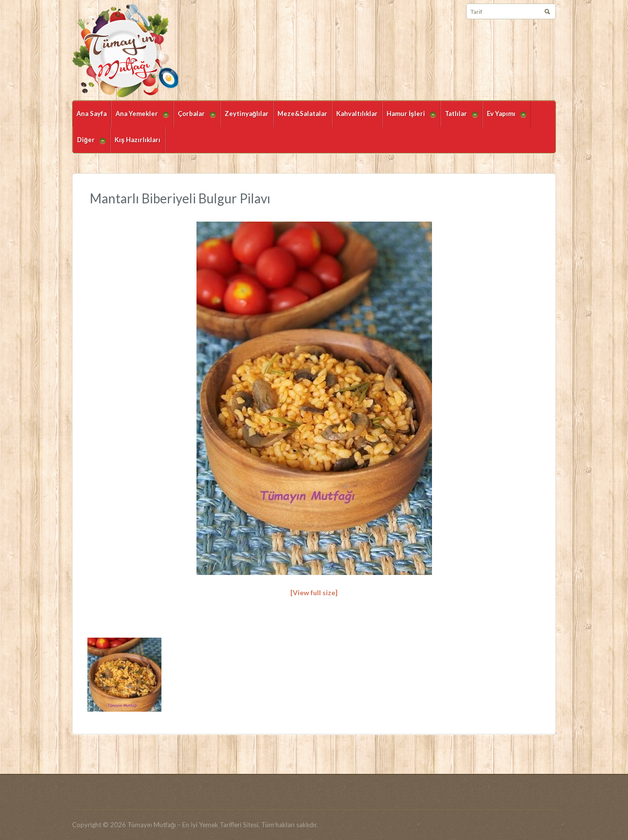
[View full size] (314, 592)
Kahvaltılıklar (357, 114)
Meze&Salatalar (302, 114)
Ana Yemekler (140, 118)
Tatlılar (459, 118)
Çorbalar (195, 118)
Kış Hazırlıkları (137, 140)
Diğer (89, 144)
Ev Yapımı (504, 118)
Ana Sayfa (92, 114)
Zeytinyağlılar (247, 114)
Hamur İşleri (409, 118)
